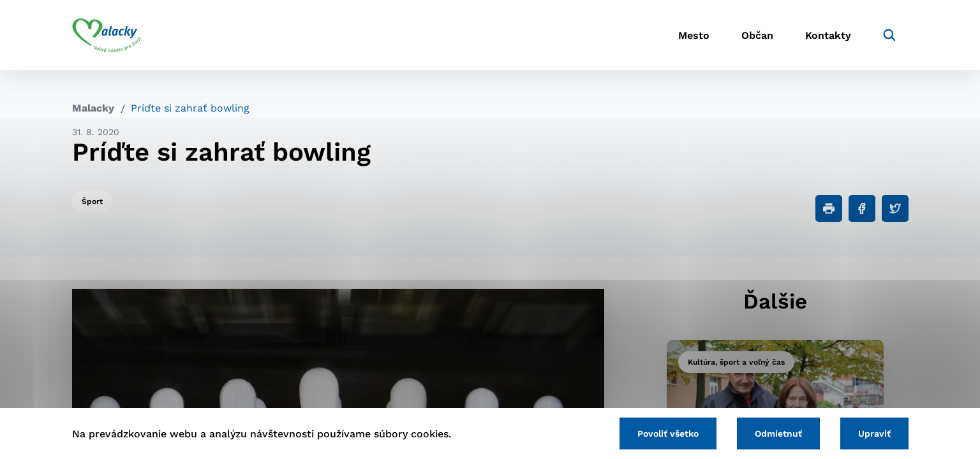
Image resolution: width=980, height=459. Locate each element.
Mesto (694, 35)
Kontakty (828, 35)
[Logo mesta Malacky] (107, 35)
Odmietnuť (778, 433)
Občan (757, 35)
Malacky (93, 108)
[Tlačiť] (829, 208)
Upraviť (874, 433)
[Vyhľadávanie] (889, 35)
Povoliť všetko (668, 433)
